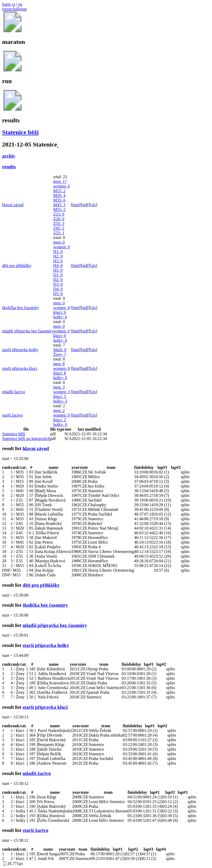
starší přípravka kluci (20, 368)
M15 (59, 191)
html (76, 205)
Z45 (59, 228)
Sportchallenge (15, 9)
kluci (60, 312)
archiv (9, 156)
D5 (58, 294)
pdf (85, 205)
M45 (59, 205)
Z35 (59, 223)
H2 (58, 256)
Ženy (60, 354)
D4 (58, 289)
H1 (58, 252)
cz (14, 4)
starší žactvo (12, 415)
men (60, 181)
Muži (60, 350)
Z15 (59, 214)
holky (60, 317)
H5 (58, 270)
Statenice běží (20, 132)
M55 (59, 209)
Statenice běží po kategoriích (26, 439)
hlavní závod (13, 205)
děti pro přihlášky (17, 266)
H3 (58, 261)
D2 (58, 280)
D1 (58, 275)
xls (94, 205)
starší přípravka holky (20, 350)
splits (185, 472)
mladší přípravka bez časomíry (28, 331)
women (62, 186)
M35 (59, 200)
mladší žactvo (14, 392)
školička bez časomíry (21, 308)
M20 (59, 195)
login (6, 4)
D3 (58, 284)
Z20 (59, 219)
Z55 (59, 233)
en (20, 4)
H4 (58, 266)
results (9, 167)
